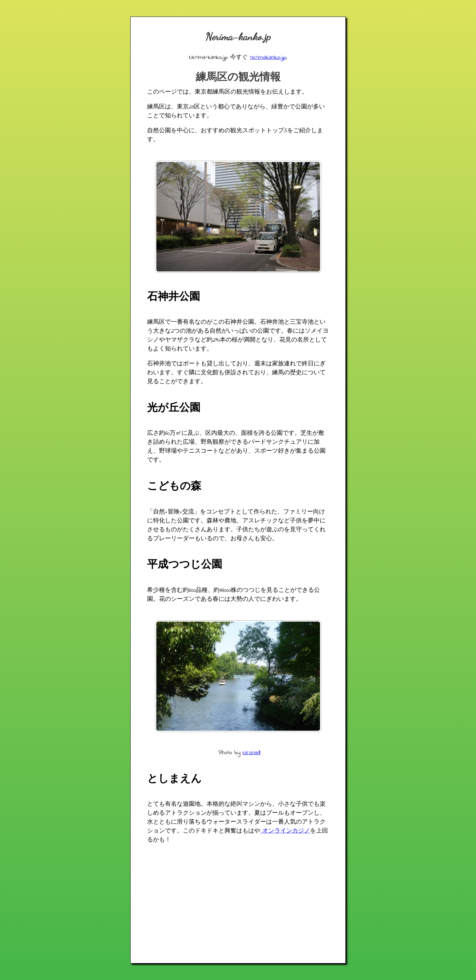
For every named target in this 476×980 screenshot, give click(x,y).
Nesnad (252, 753)
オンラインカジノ (285, 831)
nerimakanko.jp (268, 58)
